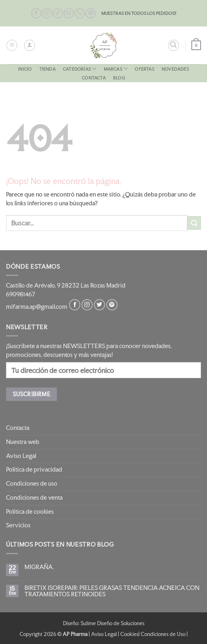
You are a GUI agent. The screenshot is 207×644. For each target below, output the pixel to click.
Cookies (129, 634)
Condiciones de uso (32, 484)
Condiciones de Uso (163, 634)
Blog (119, 78)
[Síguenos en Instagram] (47, 13)
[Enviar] (194, 223)
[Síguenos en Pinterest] (90, 13)
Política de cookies (30, 512)
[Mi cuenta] (29, 45)
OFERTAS (144, 69)
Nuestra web (23, 442)
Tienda (48, 69)
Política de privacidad (34, 470)
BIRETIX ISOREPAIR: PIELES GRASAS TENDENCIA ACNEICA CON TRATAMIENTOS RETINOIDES (112, 591)
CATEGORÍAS (80, 69)
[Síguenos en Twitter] (99, 305)
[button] (12, 45)
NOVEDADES (175, 69)
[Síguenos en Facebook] (36, 13)
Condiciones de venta (34, 498)
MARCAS (116, 69)
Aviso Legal (21, 456)
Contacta (94, 78)
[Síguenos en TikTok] (58, 13)
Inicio (25, 69)
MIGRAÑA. (39, 567)
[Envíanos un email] (69, 13)
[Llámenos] (80, 13)
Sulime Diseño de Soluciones (113, 623)
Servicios (18, 525)
